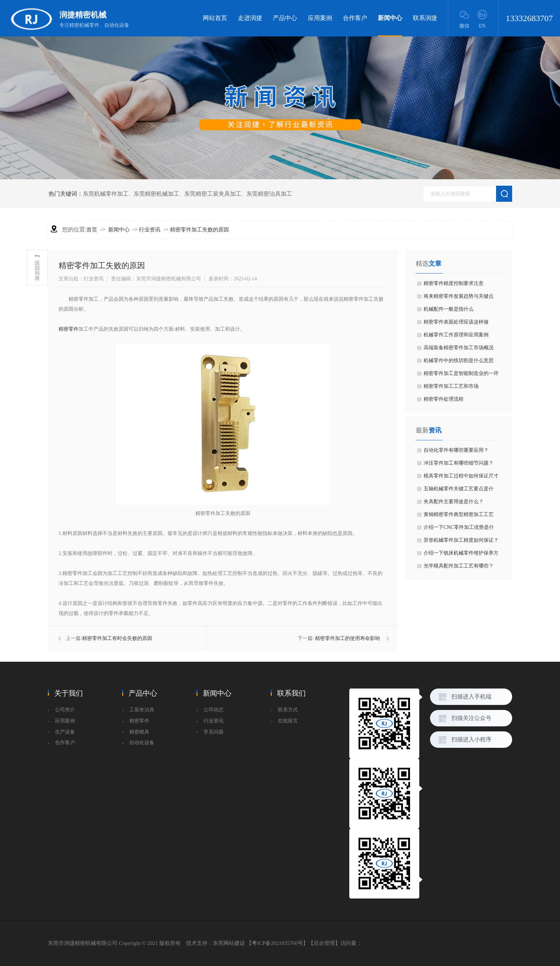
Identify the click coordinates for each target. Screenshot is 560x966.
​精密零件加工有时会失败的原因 (117, 638)
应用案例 (320, 18)
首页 (92, 230)
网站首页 (215, 18)
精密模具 (139, 732)
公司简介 (65, 710)
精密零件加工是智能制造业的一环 (461, 373)
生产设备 (65, 732)
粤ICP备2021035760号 (277, 943)
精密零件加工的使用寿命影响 (347, 638)
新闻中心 (390, 26)
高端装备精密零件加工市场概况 (459, 348)
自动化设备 (142, 743)
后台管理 (324, 943)
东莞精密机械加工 (156, 194)
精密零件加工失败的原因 (199, 230)
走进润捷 (250, 18)
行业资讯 (150, 230)
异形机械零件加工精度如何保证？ (461, 540)
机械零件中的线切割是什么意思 (459, 361)
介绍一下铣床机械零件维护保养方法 (461, 555)
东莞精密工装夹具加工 (213, 194)
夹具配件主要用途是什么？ (454, 502)
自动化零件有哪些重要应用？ (456, 450)
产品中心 (285, 18)
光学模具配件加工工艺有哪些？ (459, 566)
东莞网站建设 (229, 943)
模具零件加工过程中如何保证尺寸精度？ (461, 478)
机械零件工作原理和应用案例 (456, 335)
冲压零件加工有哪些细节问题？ (459, 463)
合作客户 (355, 18)
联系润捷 (425, 18)
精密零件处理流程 (444, 399)
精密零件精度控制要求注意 (454, 283)
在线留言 (288, 721)
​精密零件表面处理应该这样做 (456, 322)
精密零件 (69, 329)
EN (482, 26)
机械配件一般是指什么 (449, 309)
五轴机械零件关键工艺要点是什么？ (459, 491)
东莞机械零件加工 (106, 194)
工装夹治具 (142, 710)
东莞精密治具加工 (269, 194)
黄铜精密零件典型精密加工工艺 (459, 514)
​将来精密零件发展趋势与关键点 (459, 296)
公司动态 (214, 710)
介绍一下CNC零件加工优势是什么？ (459, 529)
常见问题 (214, 732)
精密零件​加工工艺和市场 (451, 386)
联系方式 (288, 710)
